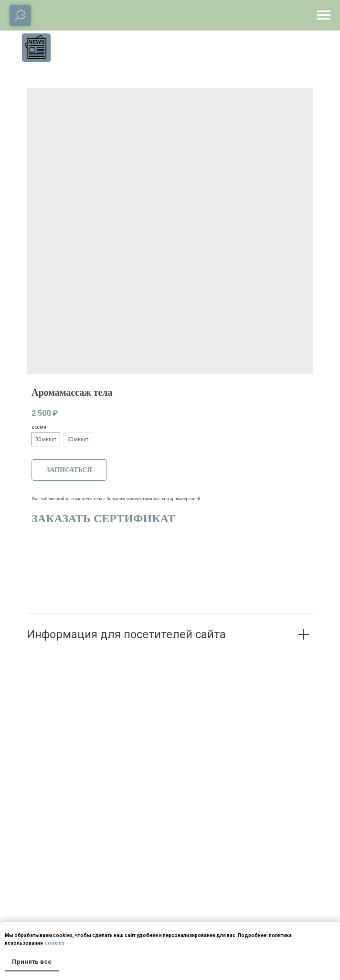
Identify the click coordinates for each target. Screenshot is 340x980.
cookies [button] (54, 943)
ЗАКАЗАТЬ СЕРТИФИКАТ (103, 518)
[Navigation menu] (324, 15)
